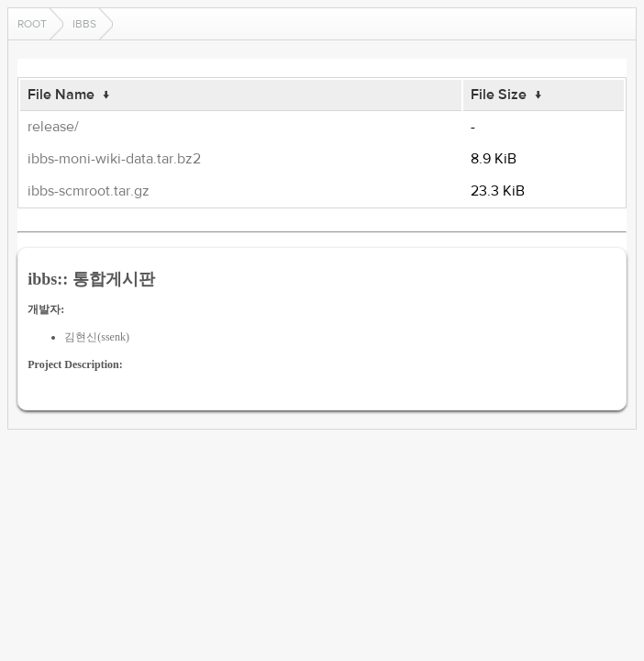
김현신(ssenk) (97, 337)
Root (32, 24)
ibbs (84, 24)
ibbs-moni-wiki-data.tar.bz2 (114, 159)
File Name (61, 95)
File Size (499, 95)
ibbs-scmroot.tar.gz (89, 191)
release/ (53, 127)
